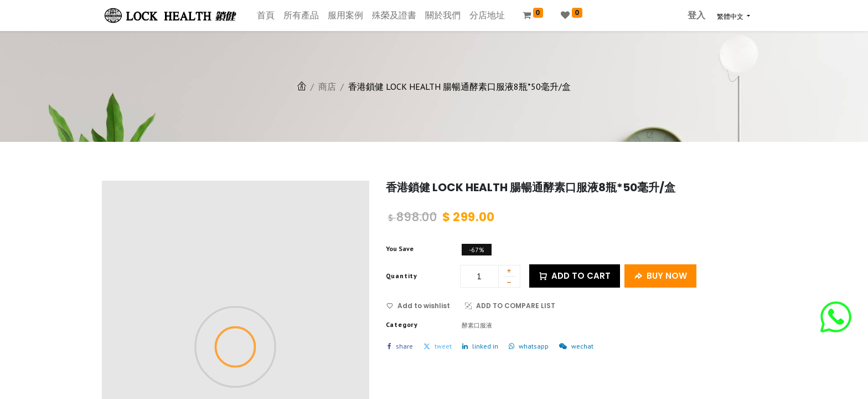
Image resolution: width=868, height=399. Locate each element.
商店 (327, 86)
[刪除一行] (509, 284)
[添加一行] (509, 272)
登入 (696, 15)
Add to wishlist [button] (418, 306)
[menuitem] (266, 16)
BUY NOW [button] (660, 276)
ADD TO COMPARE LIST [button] (510, 306)
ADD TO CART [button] (575, 276)
